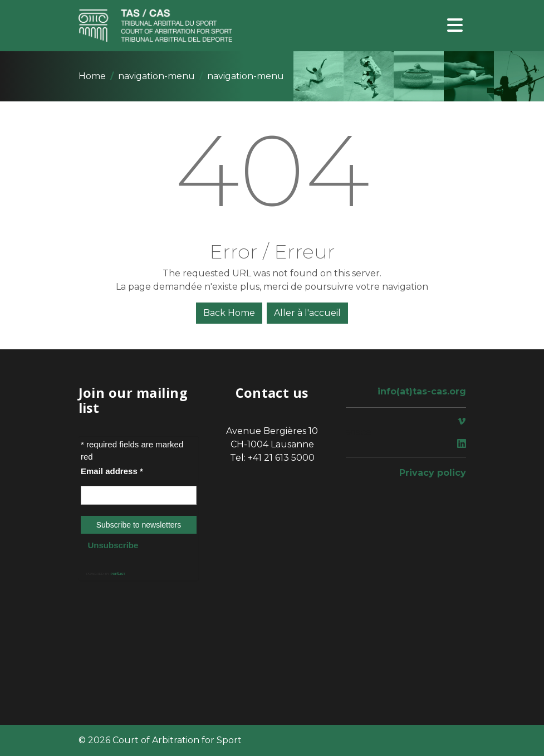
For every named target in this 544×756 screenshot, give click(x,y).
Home (92, 76)
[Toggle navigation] (455, 26)
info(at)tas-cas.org (422, 391)
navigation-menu (156, 76)
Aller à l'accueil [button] (307, 313)
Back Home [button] (229, 313)
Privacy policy (433, 473)
